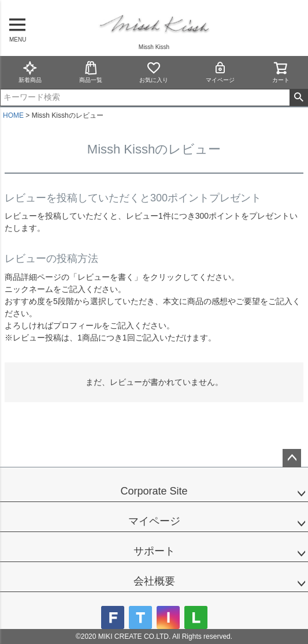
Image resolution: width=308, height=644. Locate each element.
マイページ (220, 72)
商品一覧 (91, 72)
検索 (298, 98)
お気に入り (154, 72)
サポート (154, 551)
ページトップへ (292, 458)
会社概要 (154, 581)
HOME (13, 115)
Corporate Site (154, 491)
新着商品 (30, 72)
